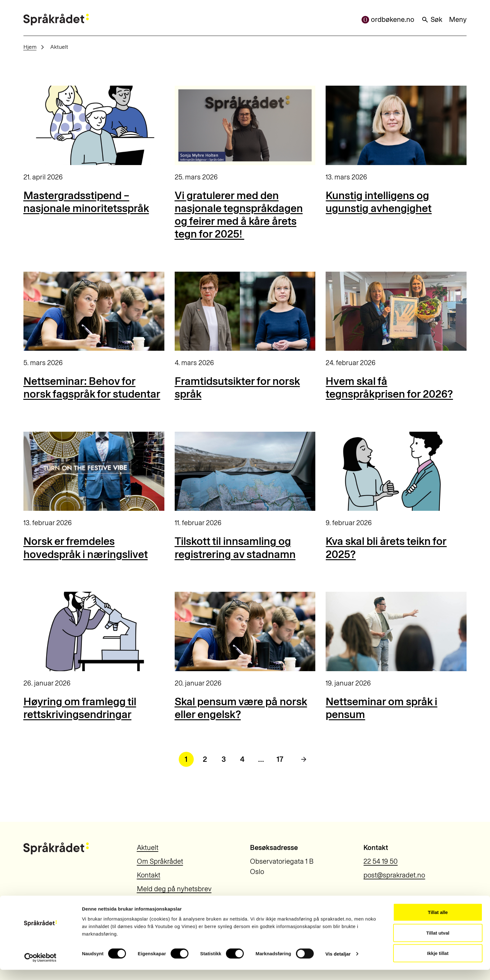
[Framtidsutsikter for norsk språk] (245, 311)
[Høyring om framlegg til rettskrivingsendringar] (94, 631)
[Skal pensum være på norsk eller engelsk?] (245, 631)
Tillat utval (438, 943)
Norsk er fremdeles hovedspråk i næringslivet (86, 548)
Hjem (30, 47)
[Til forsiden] (56, 20)
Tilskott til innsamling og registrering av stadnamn (235, 548)
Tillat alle (438, 922)
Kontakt (149, 875)
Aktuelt (148, 848)
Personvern (381, 899)
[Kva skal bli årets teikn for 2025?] (396, 471)
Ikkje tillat (438, 963)
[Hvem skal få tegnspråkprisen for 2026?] (396, 311)
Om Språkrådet (160, 861)
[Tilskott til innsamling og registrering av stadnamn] (245, 471)
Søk (432, 20)
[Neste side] (304, 759)
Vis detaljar (338, 964)
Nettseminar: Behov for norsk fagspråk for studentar (92, 388)
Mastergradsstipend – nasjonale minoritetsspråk (86, 202)
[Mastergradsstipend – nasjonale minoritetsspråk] (94, 125)
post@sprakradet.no (394, 875)
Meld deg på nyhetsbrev (174, 889)
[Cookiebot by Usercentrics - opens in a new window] (40, 968)
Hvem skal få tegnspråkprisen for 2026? (389, 388)
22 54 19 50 (380, 861)
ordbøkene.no (388, 20)
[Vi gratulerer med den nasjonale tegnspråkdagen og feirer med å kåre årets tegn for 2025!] (245, 125)
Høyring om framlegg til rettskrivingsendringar (80, 708)
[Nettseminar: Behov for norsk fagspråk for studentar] (94, 311)
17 (280, 759)
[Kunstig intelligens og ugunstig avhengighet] (396, 125)
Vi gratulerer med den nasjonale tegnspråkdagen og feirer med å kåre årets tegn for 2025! (239, 215)
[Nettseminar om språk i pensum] (396, 631)
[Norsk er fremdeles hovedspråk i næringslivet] (94, 471)
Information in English (170, 903)
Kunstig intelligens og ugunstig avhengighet (379, 202)
